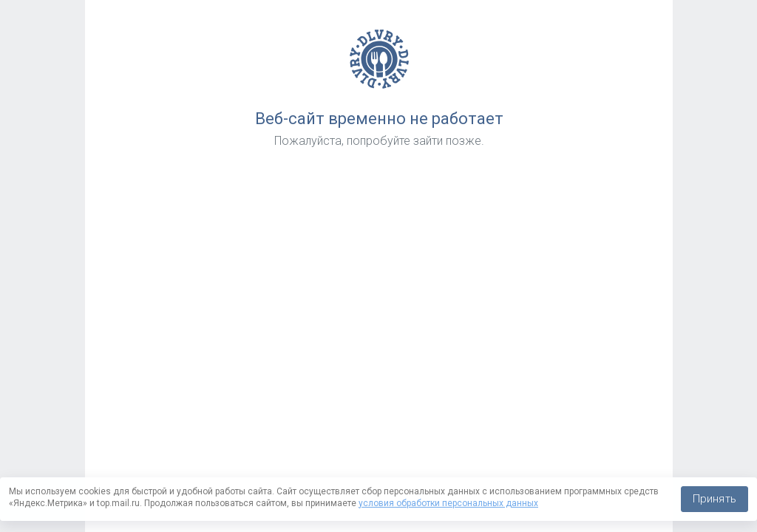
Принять (714, 499)
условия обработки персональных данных (448, 503)
